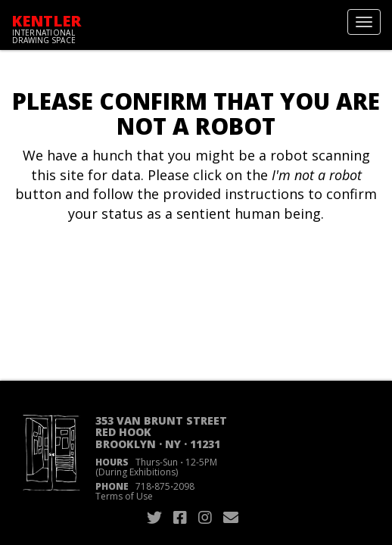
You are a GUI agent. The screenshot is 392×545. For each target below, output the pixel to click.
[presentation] (138, 272)
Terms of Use (124, 496)
